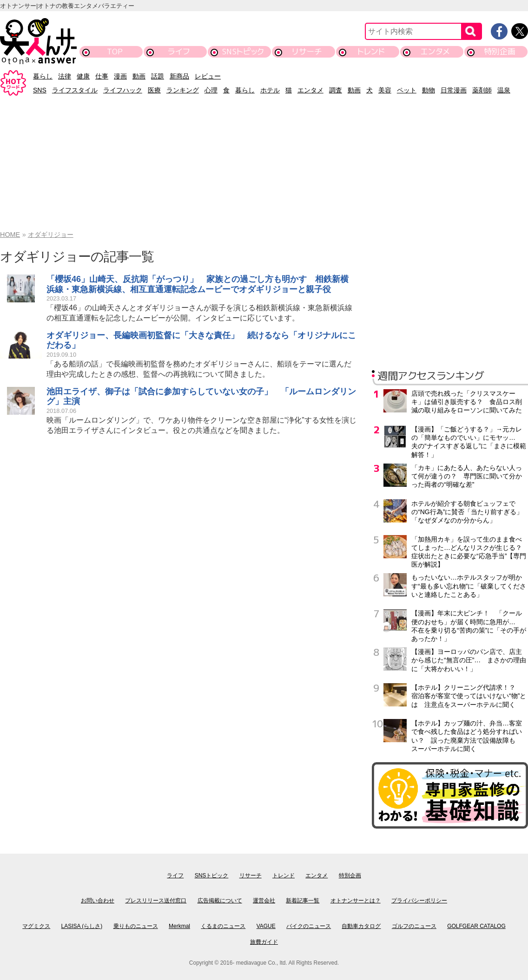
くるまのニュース (223, 926)
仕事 (102, 76)
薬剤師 (482, 90)
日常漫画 (454, 90)
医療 (154, 90)
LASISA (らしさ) (82, 926)
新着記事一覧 (303, 901)
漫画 (120, 76)
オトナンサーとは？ (356, 901)
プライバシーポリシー (419, 901)
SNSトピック (243, 51)
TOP (115, 51)
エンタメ (435, 51)
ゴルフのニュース (414, 926)
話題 (158, 76)
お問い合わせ (98, 901)
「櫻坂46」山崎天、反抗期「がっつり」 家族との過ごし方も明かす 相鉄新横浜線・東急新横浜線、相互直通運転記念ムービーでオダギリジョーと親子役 (198, 284)
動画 (139, 76)
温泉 (504, 90)
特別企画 (500, 51)
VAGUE (266, 926)
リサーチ (307, 51)
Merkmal (179, 926)
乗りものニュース (136, 926)
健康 (83, 76)
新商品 (179, 76)
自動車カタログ (361, 926)
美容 (385, 90)
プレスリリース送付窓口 (156, 901)
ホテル (270, 90)
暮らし (43, 76)
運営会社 (264, 901)
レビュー (208, 76)
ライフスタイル (75, 90)
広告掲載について (220, 901)
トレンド (371, 51)
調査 (336, 90)
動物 (429, 90)
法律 (65, 76)
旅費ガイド (264, 942)
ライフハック (123, 90)
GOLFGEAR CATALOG (476, 926)
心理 (211, 90)
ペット (407, 90)
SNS (40, 90)
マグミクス (36, 926)
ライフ (179, 51)
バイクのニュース (309, 926)
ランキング (183, 90)
